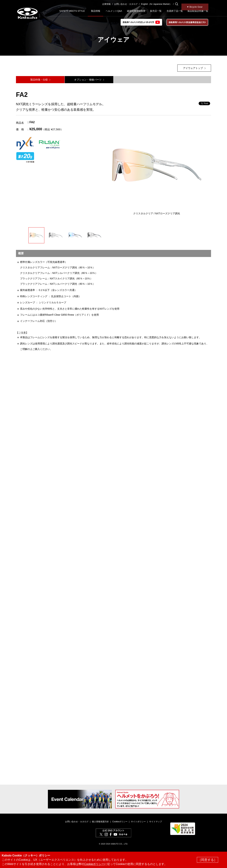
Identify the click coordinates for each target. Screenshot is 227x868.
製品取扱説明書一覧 (198, 11)
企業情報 (106, 4)
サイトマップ (156, 822)
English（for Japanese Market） (156, 4)
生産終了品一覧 (175, 11)
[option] (157, 168)
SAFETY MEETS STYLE (72, 11)
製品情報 (96, 11)
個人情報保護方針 (100, 822)
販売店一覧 (156, 11)
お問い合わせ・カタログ (126, 4)
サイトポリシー (138, 822)
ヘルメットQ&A (114, 11)
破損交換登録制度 (136, 11)
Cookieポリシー (120, 822)
